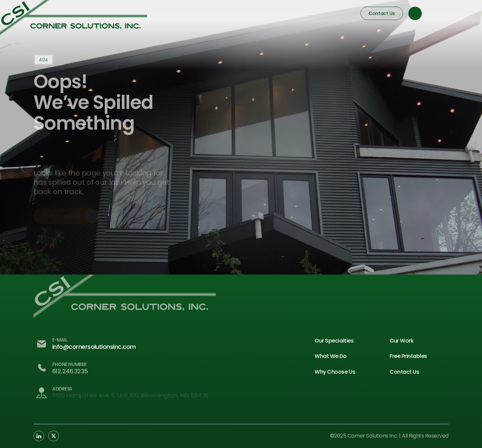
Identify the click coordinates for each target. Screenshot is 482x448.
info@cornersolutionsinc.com (94, 347)
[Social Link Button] (39, 436)
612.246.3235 (70, 371)
